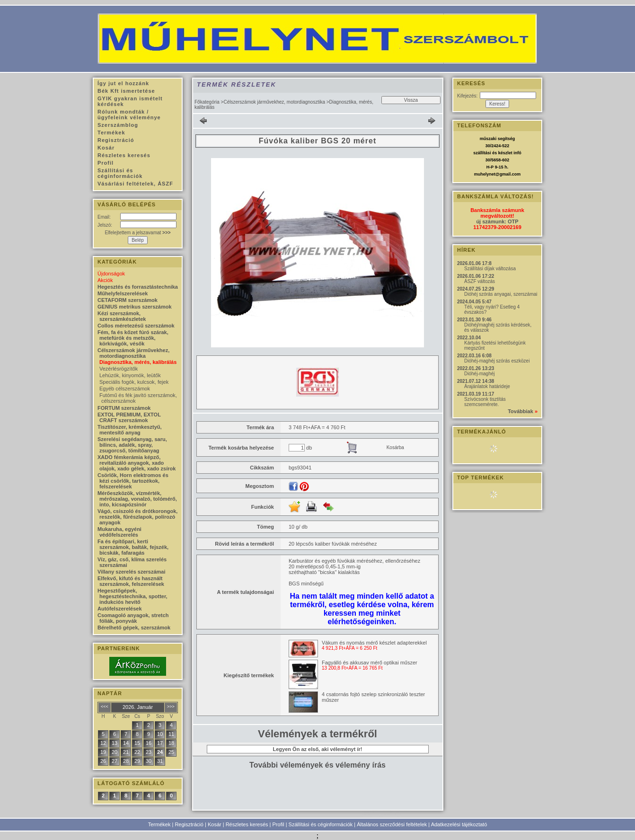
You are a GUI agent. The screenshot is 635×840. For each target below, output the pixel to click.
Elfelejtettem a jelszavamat (137, 233)
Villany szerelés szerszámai (132, 572)
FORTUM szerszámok (124, 408)
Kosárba (395, 447)
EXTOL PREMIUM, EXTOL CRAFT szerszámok (129, 417)
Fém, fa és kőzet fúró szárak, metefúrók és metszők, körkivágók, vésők (133, 338)
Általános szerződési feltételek (392, 824)
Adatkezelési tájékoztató (459, 824)
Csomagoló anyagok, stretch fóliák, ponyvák (133, 618)
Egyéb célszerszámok (125, 389)
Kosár (215, 824)
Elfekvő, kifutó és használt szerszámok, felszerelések (131, 581)
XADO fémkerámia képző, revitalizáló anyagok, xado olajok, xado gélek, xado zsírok (137, 463)
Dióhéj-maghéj (479, 374)
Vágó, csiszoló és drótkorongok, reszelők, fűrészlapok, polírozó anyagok (137, 517)
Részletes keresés (247, 824)
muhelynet (485, 174)
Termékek (159, 824)
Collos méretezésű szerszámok (136, 326)
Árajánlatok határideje (487, 386)
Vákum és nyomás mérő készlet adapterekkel (374, 643)
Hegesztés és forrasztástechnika (138, 287)
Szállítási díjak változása (490, 269)
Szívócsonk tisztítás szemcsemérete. (485, 402)
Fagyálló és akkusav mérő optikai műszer (370, 663)
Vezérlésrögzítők (119, 369)
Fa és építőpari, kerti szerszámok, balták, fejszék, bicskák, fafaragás (133, 547)
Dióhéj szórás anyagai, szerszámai (501, 294)
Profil (278, 824)
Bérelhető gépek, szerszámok (134, 628)
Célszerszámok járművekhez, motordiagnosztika (274, 102)
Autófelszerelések (120, 609)
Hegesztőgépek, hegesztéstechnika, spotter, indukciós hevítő (132, 596)
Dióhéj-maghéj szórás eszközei (497, 361)
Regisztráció (189, 824)
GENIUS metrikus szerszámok (135, 307)
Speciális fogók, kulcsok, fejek (134, 382)
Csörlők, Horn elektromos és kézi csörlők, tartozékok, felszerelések (133, 481)
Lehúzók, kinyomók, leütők (130, 375)
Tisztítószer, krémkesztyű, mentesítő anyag (130, 430)
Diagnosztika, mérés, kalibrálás (138, 362)
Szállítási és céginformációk (321, 824)
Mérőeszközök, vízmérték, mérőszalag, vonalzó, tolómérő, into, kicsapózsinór (137, 499)
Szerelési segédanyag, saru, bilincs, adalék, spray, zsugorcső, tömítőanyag (132, 445)
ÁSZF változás (480, 281)
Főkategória (207, 102)
